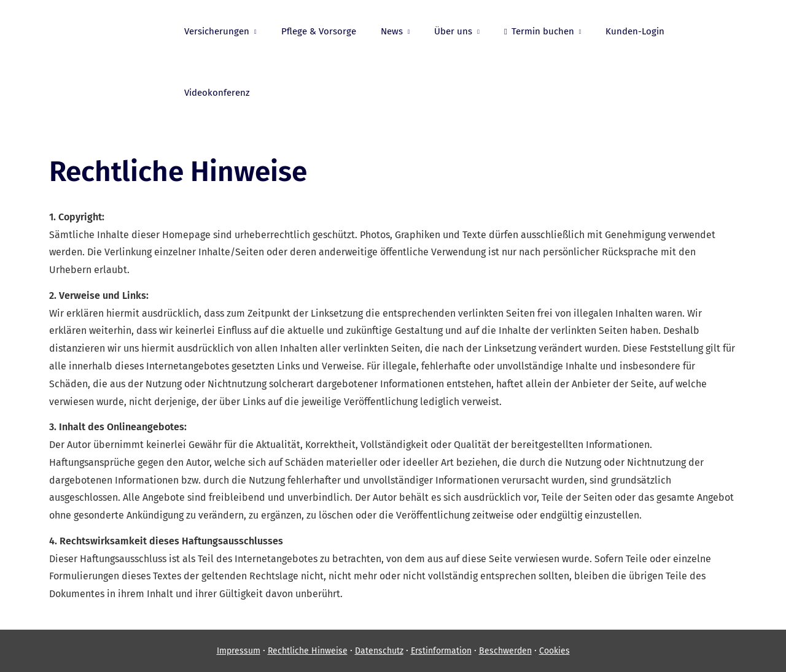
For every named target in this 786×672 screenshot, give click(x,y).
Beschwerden (505, 651)
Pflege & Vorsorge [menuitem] (319, 31)
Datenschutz (379, 651)
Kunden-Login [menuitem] (635, 31)
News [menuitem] (392, 31)
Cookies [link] (554, 651)
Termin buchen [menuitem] (539, 31)
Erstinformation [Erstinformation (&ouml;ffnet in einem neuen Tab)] (441, 651)
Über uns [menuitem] (453, 31)
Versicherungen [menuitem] (217, 31)
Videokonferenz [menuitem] (217, 93)
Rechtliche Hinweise (308, 651)
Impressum (239, 651)
